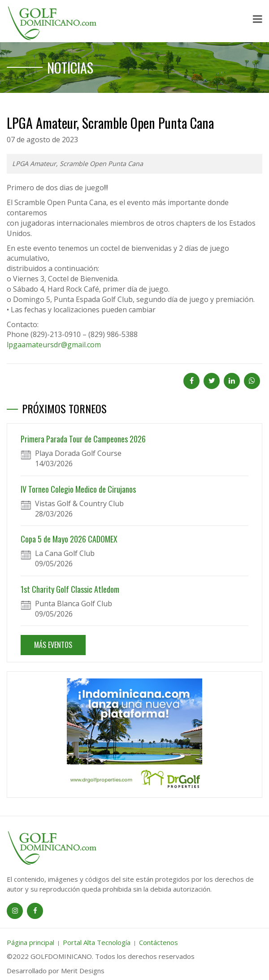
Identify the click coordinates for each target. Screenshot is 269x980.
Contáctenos (158, 942)
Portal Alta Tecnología (97, 942)
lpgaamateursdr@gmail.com (54, 345)
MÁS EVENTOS (53, 645)
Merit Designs (83, 971)
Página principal (30, 942)
